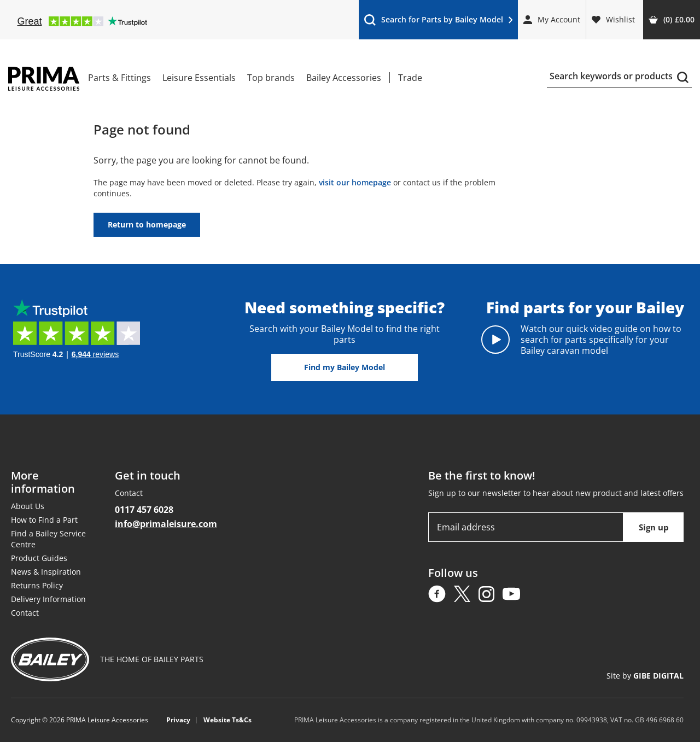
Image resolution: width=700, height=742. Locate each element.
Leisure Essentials (199, 78)
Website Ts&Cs (227, 720)
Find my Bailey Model (345, 367)
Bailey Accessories (344, 78)
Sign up (654, 527)
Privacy (178, 720)
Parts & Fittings (119, 78)
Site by (645, 676)
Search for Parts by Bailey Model (438, 22)
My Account (552, 19)
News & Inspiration (46, 572)
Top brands (271, 78)
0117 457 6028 (144, 510)
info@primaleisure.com (166, 524)
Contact (25, 613)
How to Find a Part (44, 520)
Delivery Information (48, 599)
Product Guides (39, 558)
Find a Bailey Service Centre (48, 539)
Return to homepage (147, 224)
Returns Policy (37, 585)
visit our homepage (355, 182)
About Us (28, 506)
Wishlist (613, 19)
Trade (410, 78)
